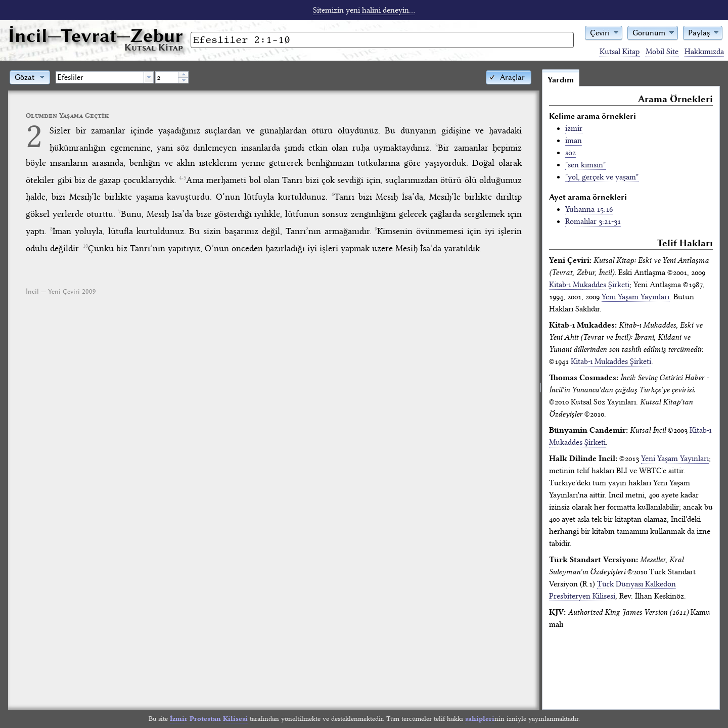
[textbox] (100, 77)
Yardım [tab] (561, 80)
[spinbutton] (167, 77)
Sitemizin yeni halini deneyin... (364, 10)
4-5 (183, 178)
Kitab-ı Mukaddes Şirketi (589, 285)
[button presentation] (149, 77)
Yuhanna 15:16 (589, 209)
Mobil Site (662, 52)
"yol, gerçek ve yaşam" (602, 177)
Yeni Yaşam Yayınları (635, 297)
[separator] (541, 389)
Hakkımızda (704, 52)
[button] (604, 32)
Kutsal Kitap (620, 52)
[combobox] (105, 77)
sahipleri (480, 719)
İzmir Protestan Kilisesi (209, 719)
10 (85, 246)
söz (571, 153)
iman (574, 141)
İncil (96, 36)
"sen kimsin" (585, 165)
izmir (574, 128)
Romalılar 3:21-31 (593, 221)
